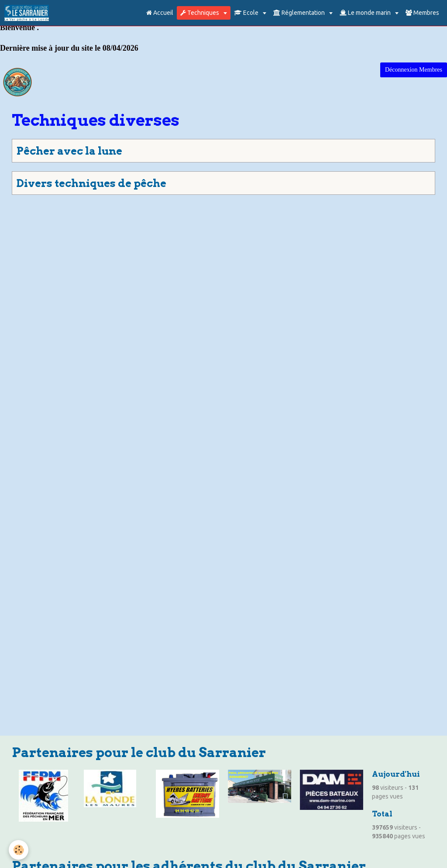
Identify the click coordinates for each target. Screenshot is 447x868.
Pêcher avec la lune (69, 151)
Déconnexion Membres (414, 70)
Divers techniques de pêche (91, 183)
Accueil (160, 13)
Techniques (200, 13)
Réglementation (300, 13)
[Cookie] (19, 850)
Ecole (247, 13)
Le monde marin (366, 13)
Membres (422, 13)
